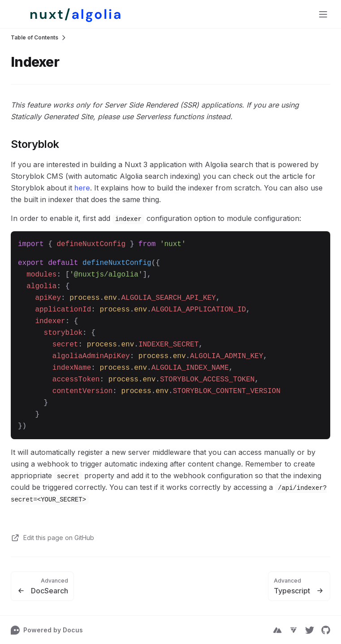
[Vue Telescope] (294, 630)
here (82, 188)
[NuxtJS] (277, 630)
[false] (67, 14)
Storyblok (35, 144)
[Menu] (323, 14)
